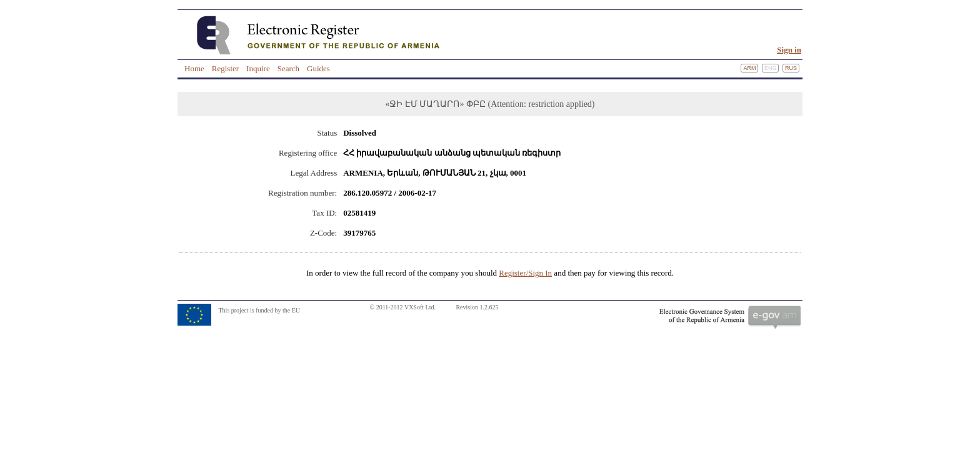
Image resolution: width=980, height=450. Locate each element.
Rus (791, 68)
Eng (771, 68)
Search (288, 68)
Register (225, 68)
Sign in (789, 50)
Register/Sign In (525, 273)
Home (194, 68)
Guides (318, 68)
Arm (749, 68)
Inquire (258, 68)
